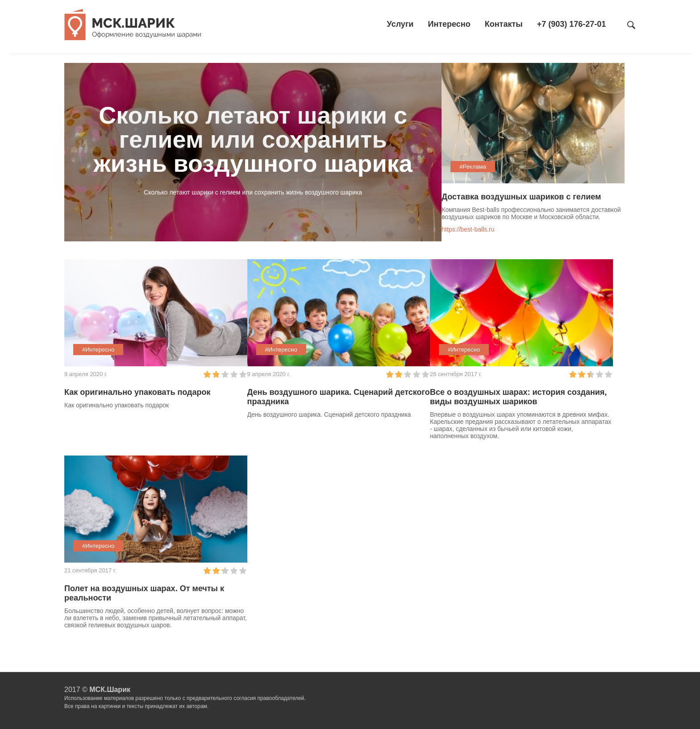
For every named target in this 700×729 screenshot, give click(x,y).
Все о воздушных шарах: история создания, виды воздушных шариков (518, 397)
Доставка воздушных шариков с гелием (521, 197)
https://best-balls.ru (468, 229)
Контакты (504, 24)
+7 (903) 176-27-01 (572, 24)
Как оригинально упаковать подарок (137, 392)
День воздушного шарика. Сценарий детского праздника (339, 397)
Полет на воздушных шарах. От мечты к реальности (144, 593)
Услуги (400, 24)
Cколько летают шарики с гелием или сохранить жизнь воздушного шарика (253, 139)
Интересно (449, 24)
